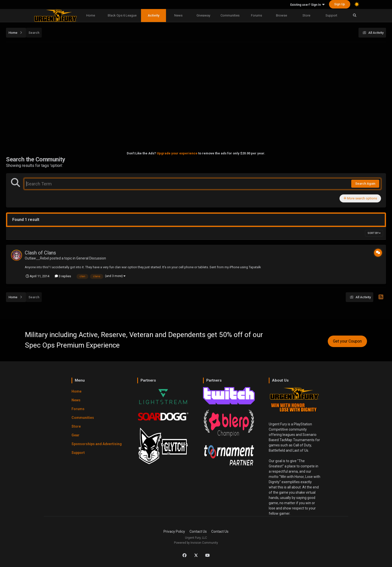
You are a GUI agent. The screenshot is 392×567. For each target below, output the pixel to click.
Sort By (374, 233)
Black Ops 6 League (122, 15)
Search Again (365, 184)
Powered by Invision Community (196, 543)
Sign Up (340, 4)
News (178, 15)
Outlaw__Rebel (37, 258)
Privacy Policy (174, 531)
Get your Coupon (347, 341)
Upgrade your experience (177, 153)
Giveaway (203, 15)
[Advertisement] (196, 80)
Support (331, 15)
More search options (360, 198)
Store (306, 15)
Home (91, 15)
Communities (230, 15)
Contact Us (198, 531)
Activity (153, 15)
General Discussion (91, 258)
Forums (256, 15)
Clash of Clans (40, 253)
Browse (281, 15)
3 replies (63, 276)
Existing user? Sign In (307, 5)
